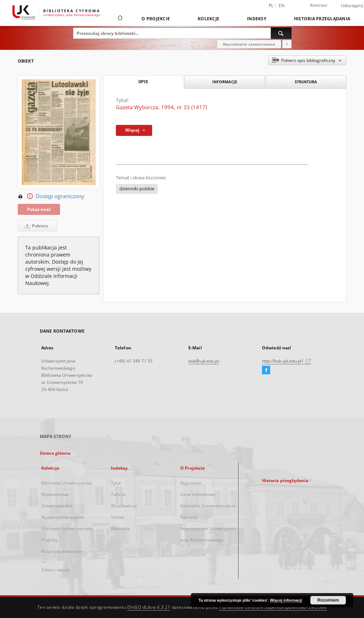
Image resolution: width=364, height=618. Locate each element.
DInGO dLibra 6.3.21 (149, 607)
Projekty (49, 540)
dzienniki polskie (137, 189)
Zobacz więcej (55, 570)
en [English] (282, 6)
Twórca (118, 494)
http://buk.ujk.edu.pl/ (287, 361)
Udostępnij (352, 6)
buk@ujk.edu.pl (204, 361)
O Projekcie (156, 19)
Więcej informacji (286, 600)
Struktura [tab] (306, 82)
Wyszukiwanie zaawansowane (249, 44)
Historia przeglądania (322, 19)
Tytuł (116, 483)
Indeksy (257, 19)
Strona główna (55, 453)
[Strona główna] (120, 19)
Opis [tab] (143, 82)
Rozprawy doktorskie (62, 551)
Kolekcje (208, 19)
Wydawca (121, 529)
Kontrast (319, 5)
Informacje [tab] (225, 82)
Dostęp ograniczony (51, 196)
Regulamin (191, 483)
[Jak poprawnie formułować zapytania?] (287, 44)
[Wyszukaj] (281, 33)
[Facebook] (266, 370)
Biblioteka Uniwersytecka (67, 483)
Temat (117, 517)
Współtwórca (124, 506)
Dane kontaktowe (198, 494)
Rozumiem (328, 600)
